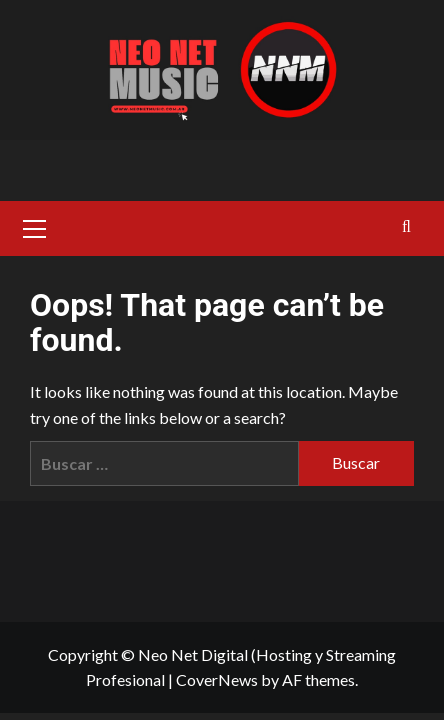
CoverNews (217, 679)
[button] (35, 226)
